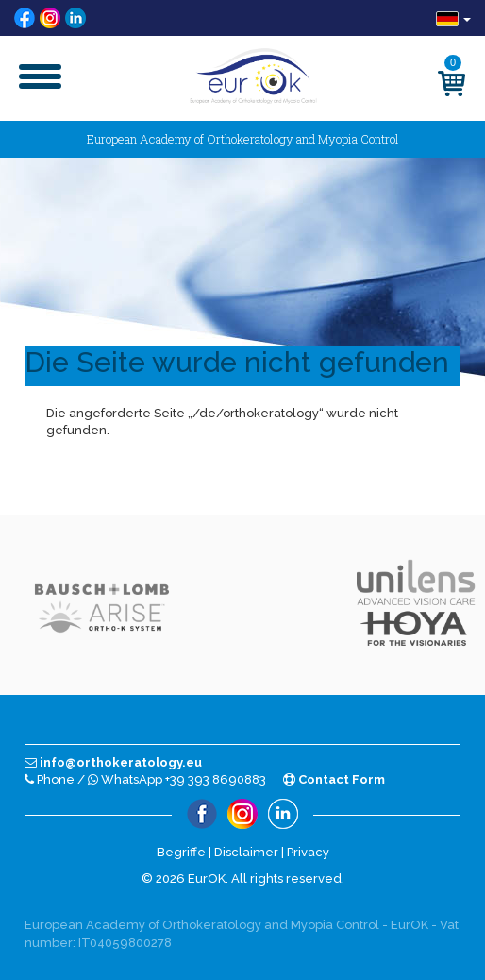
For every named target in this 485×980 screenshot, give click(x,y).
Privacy (308, 852)
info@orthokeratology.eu (113, 762)
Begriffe (181, 852)
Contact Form (334, 779)
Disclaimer (246, 852)
